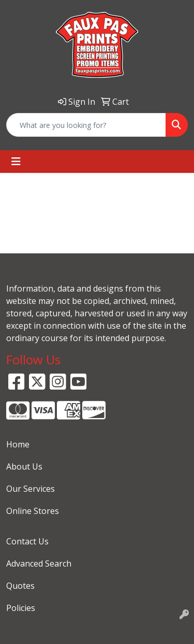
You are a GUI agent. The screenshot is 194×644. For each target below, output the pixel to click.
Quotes (20, 586)
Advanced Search (39, 564)
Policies (21, 608)
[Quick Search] (86, 125)
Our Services (31, 489)
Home (18, 444)
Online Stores (33, 511)
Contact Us (27, 541)
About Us (24, 466)
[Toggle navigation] (16, 162)
